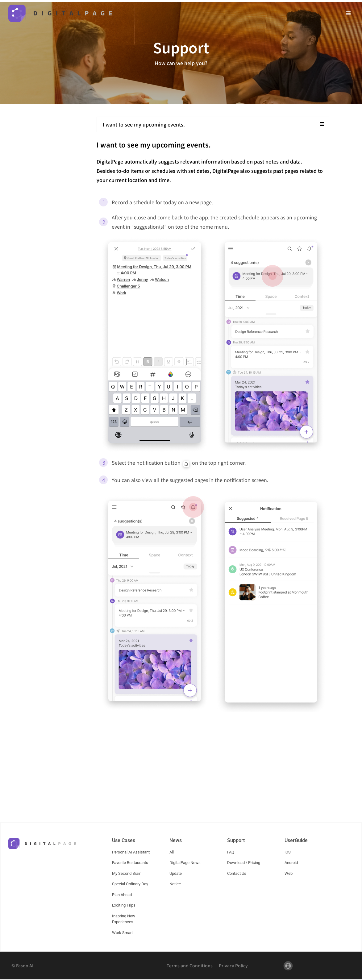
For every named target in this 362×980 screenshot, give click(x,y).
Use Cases (124, 841)
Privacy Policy (233, 966)
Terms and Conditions (190, 966)
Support (236, 841)
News (176, 841)
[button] (349, 13)
